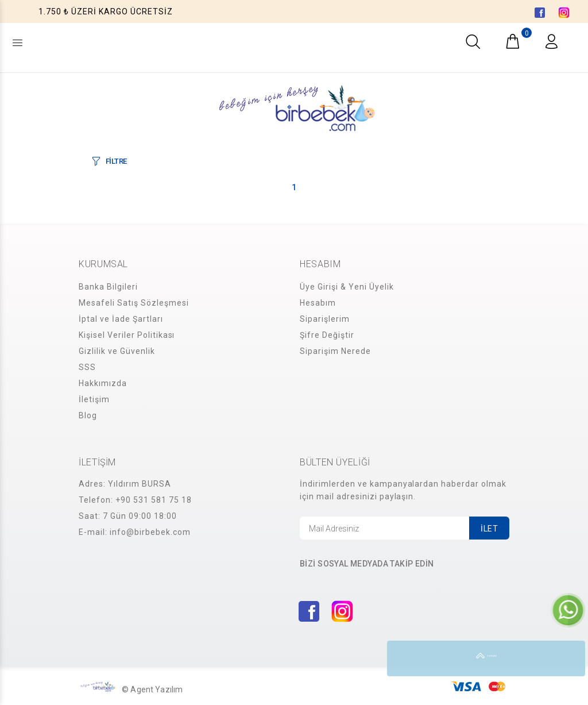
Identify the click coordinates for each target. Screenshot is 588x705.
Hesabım (318, 303)
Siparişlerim (325, 319)
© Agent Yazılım (152, 689)
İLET (489, 529)
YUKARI (567, 658)
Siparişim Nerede (335, 351)
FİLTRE (116, 161)
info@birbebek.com (150, 532)
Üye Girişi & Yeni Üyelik (347, 287)
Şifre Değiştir (327, 335)
